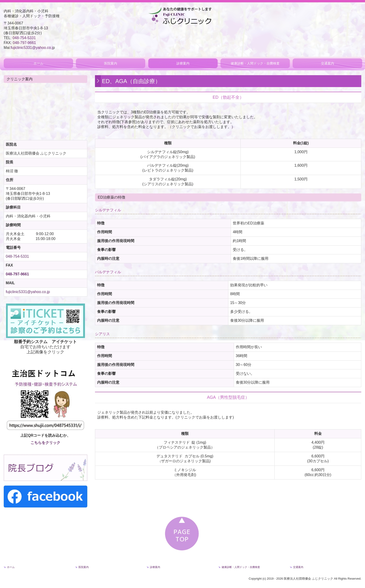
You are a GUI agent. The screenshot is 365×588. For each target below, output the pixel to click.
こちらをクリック (45, 443)
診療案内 (183, 63)
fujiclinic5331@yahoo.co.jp (28, 292)
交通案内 (328, 63)
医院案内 (111, 63)
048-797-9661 (24, 43)
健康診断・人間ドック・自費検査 (255, 63)
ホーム (38, 63)
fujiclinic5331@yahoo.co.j (32, 48)
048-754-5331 (24, 38)
